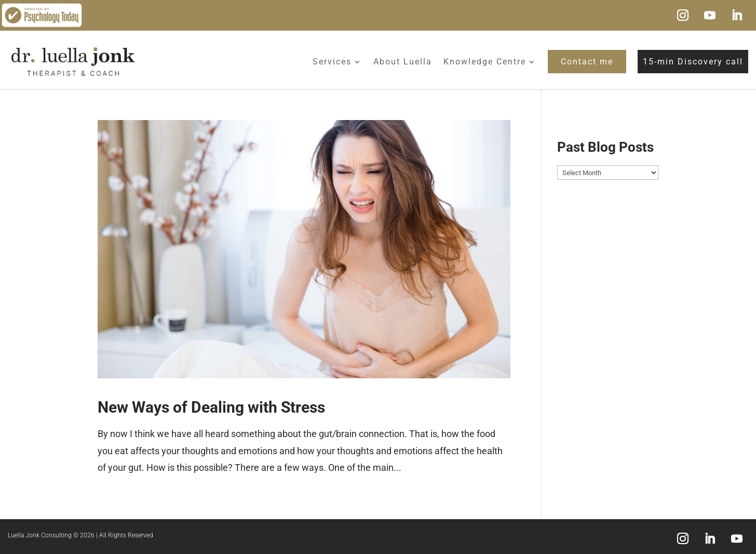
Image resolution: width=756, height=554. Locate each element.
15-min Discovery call (693, 62)
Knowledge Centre (485, 62)
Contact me (587, 62)
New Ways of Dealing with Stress (211, 407)
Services (332, 62)
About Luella (403, 62)
